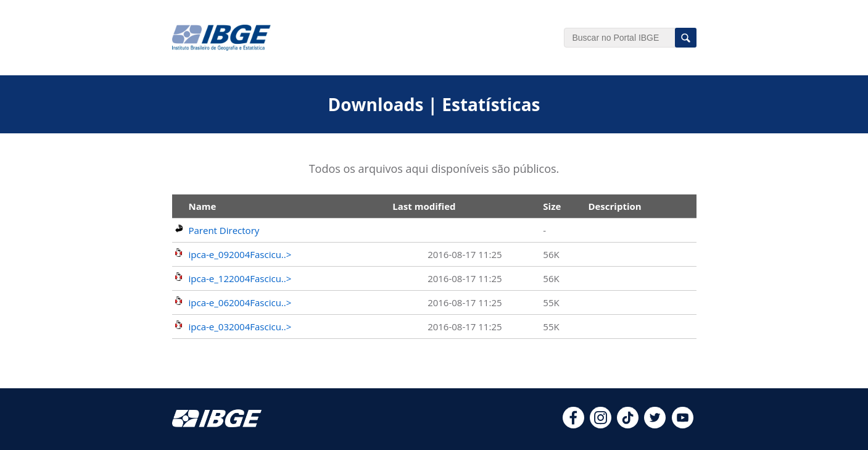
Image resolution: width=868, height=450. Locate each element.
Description (614, 206)
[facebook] (573, 425)
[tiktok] (628, 425)
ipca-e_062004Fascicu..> (240, 302)
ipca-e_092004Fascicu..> (240, 254)
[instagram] (601, 425)
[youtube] (683, 425)
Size (552, 206)
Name (203, 206)
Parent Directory (224, 230)
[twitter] (655, 425)
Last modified (424, 206)
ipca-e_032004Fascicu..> (240, 327)
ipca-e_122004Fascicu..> (240, 278)
